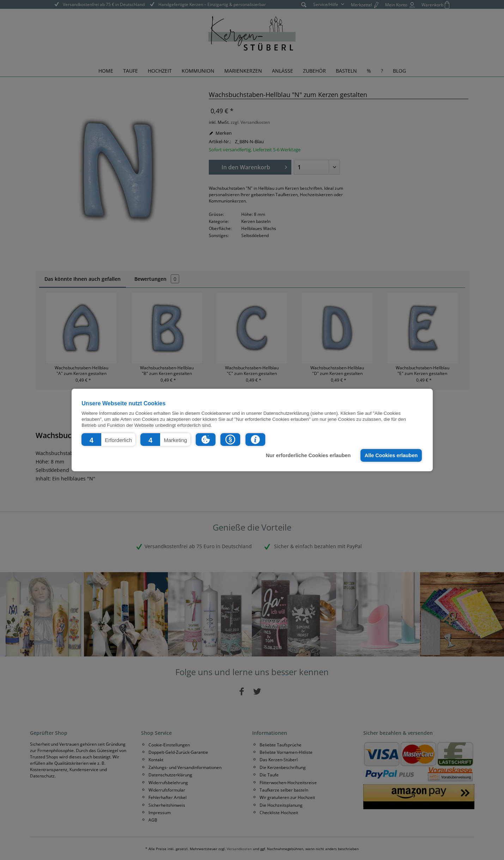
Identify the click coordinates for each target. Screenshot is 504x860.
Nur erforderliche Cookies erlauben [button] (308, 455)
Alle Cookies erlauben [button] (391, 455)
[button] (108, 440)
